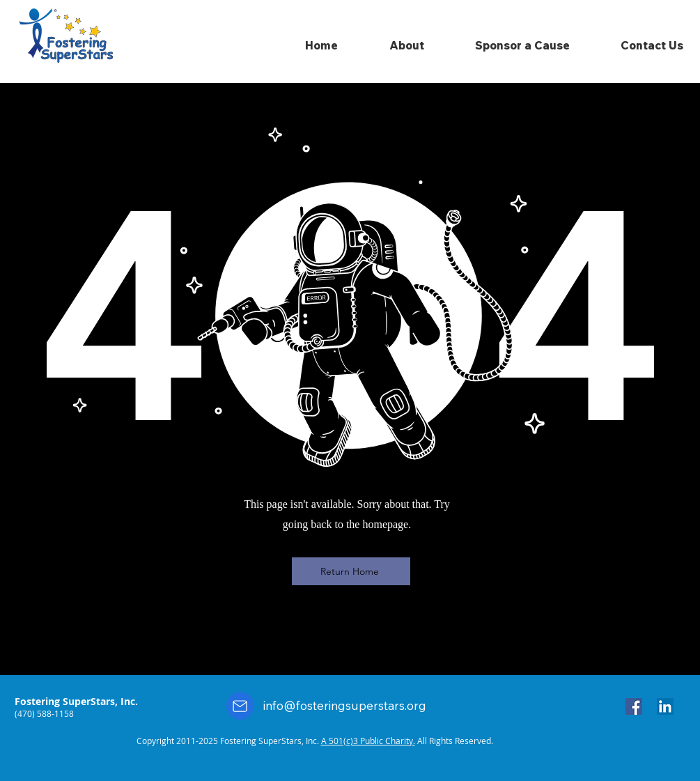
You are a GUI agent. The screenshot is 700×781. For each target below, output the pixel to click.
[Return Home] (351, 571)
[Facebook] (634, 706)
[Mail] (240, 706)
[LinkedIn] (665, 706)
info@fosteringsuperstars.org (345, 705)
